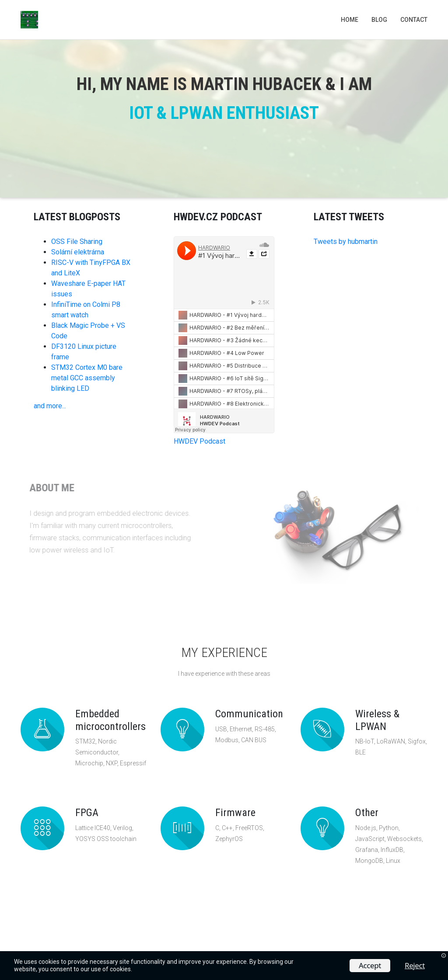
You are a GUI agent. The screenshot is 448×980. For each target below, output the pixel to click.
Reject (415, 965)
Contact (414, 20)
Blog (379, 20)
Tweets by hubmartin (346, 242)
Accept (370, 965)
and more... (50, 406)
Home (350, 20)
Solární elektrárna (78, 252)
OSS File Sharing (77, 242)
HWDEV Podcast (199, 441)
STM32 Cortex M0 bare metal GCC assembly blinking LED (87, 378)
